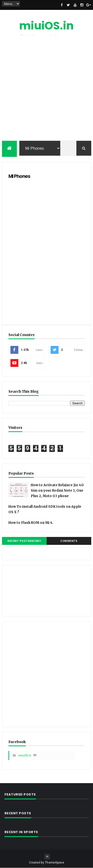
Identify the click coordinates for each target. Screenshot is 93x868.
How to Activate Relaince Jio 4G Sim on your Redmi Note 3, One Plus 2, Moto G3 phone (57, 491)
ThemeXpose (54, 863)
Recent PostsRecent (24, 541)
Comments (69, 541)
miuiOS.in (46, 26)
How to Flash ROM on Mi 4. (31, 523)
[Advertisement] (46, 89)
